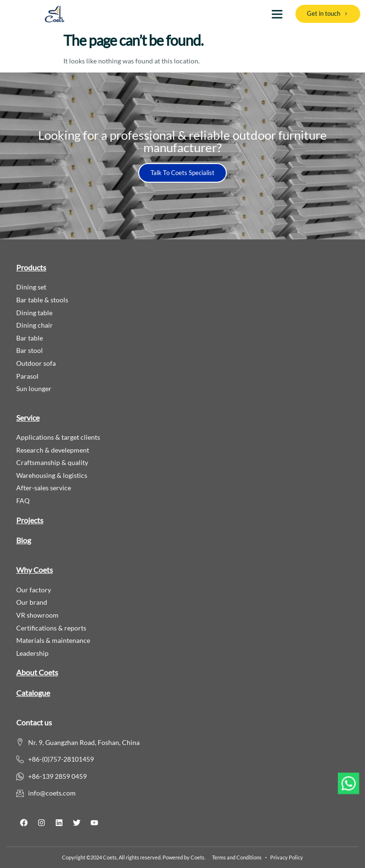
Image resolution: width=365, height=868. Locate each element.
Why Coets (35, 570)
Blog (24, 540)
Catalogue (33, 693)
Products (31, 267)
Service (28, 418)
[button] (277, 14)
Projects (30, 520)
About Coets (37, 672)
